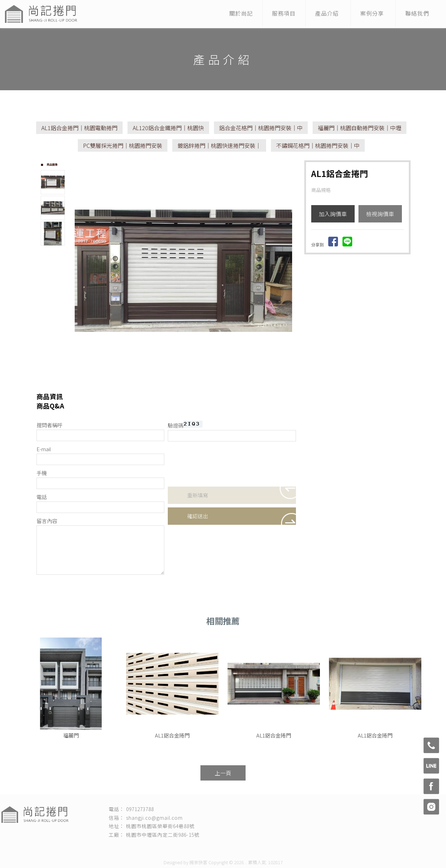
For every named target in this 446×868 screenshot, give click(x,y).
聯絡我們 (416, 14)
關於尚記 (233, 14)
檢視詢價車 (380, 214)
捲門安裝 (117, 848)
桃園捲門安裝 (141, 848)
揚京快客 (198, 862)
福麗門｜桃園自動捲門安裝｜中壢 (360, 128)
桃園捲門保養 (227, 848)
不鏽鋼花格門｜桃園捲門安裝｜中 (318, 145)
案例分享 (369, 14)
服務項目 (278, 14)
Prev (80, 269)
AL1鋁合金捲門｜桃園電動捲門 (79, 128)
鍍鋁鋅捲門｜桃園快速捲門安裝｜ (219, 145)
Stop (192, 382)
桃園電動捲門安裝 (259, 848)
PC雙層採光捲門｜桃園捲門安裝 (123, 145)
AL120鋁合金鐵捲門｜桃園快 (168, 128)
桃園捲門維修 (198, 848)
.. (246, 862)
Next (290, 269)
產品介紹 (322, 14)
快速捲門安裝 (170, 848)
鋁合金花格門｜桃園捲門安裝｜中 (261, 128)
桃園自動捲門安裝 (296, 848)
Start (186, 382)
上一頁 (223, 773)
